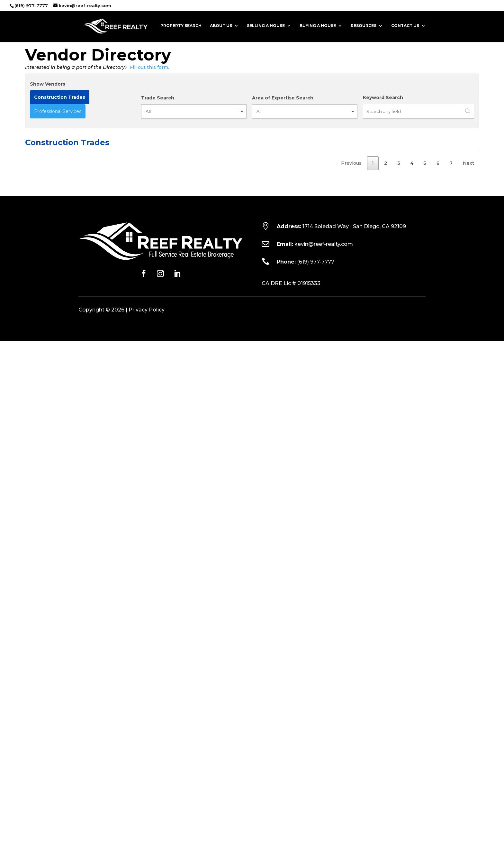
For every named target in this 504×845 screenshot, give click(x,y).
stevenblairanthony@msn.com (220, 580)
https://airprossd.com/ (94, 354)
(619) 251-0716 (291, 516)
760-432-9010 (292, 474)
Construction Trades (60, 97)
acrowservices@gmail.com (216, 299)
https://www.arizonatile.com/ (102, 601)
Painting (34, 367)
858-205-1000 (292, 354)
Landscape (37, 528)
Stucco (33, 627)
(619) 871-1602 (292, 181)
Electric (33, 379)
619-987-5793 (292, 290)
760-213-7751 (291, 550)
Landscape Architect (37, 206)
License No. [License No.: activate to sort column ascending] (328, 162)
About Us (221, 26)
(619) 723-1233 (292, 571)
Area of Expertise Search (283, 98)
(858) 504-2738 (293, 202)
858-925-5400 (293, 345)
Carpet (32, 516)
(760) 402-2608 (294, 223)
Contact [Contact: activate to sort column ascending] (194, 166)
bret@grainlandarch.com (214, 210)
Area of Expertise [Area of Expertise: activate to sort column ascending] (420, 162)
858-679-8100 (292, 465)
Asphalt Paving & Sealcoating (43, 499)
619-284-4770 (292, 444)
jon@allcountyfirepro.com (215, 452)
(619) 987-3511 (291, 422)
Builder (33, 639)
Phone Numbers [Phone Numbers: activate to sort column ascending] (285, 162)
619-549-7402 (292, 380)
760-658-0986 (293, 269)
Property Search (181, 26)
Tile (29, 593)
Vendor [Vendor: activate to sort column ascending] (83, 166)
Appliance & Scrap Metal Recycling (45, 294)
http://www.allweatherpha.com (104, 483)
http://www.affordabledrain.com (105, 320)
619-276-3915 (291, 593)
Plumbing (35, 550)
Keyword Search (383, 97)
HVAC (31, 345)
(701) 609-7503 (293, 257)
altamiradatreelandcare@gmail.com (226, 538)
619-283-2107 (291, 639)
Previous (351, 667)
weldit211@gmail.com (210, 431)
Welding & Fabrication (37, 427)
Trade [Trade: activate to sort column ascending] (32, 166)
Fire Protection (42, 443)
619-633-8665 (292, 453)
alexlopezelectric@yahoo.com (220, 388)
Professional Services (58, 111)
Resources (364, 26)
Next (468, 667)
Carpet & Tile (39, 401)
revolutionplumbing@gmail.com (221, 559)
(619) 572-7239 (293, 333)
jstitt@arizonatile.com (211, 602)
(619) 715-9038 (292, 627)
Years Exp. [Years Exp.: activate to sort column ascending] (460, 162)
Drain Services (40, 311)
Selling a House (266, 26)
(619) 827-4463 (293, 614)
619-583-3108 (291, 495)
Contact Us (405, 26)
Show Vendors (48, 84)
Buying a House (318, 26)
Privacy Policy (147, 814)
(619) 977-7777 (316, 766)
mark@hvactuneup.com (213, 354)
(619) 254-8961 (292, 367)
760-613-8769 (292, 529)
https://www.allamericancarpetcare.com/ (115, 409)
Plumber (34, 332)
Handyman (37, 244)
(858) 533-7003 (293, 401)
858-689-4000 (293, 312)
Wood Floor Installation (38, 185)
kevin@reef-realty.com (324, 748)
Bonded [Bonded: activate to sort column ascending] (373, 166)
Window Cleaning (44, 269)
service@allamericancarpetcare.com (227, 410)
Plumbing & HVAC (44, 465)
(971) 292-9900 (293, 244)
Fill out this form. (149, 67)
